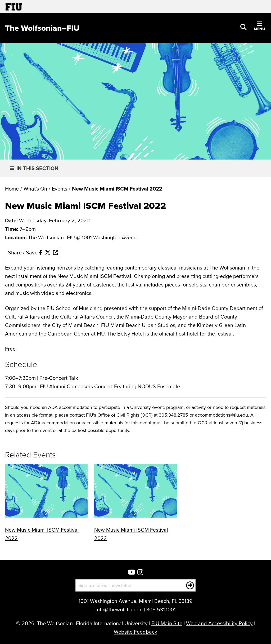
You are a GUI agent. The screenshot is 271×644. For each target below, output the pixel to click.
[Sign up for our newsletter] (136, 585)
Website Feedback (135, 632)
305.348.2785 (173, 415)
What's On (35, 189)
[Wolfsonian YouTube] (132, 573)
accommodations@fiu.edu (222, 415)
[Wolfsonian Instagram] (140, 573)
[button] (243, 27)
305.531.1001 (161, 609)
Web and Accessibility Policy (219, 623)
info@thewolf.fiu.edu (119, 609)
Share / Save (33, 252)
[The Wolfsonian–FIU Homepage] (42, 28)
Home (12, 189)
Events (60, 189)
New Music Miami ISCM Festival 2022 (117, 189)
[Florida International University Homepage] (70, 7)
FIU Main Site (167, 623)
